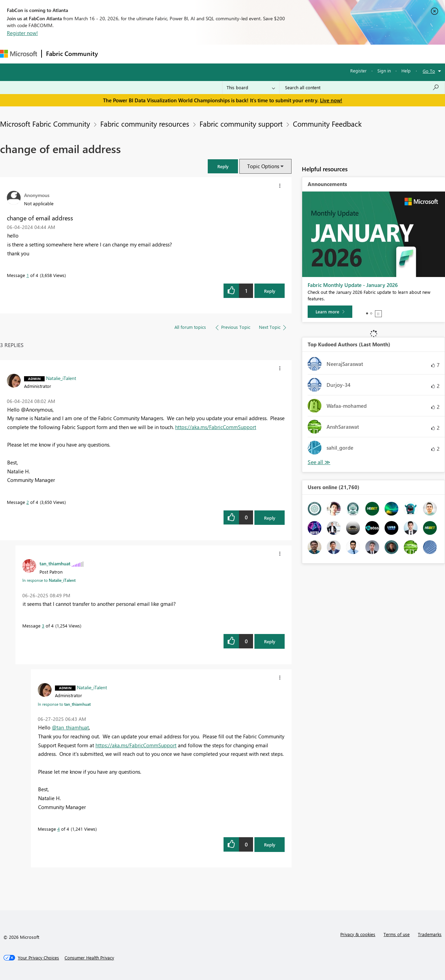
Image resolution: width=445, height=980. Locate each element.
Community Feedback (327, 124)
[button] (223, 166)
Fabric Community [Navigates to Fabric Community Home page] (72, 54)
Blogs (233, 54)
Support (289, 54)
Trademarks (430, 934)
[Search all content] (362, 88)
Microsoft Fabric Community (45, 124)
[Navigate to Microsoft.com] (19, 54)
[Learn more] (330, 312)
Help (406, 71)
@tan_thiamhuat (70, 727)
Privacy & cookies (358, 934)
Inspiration (144, 54)
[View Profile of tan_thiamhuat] (55, 563)
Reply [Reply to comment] (270, 518)
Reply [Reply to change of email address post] (270, 291)
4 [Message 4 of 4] (59, 829)
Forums (113, 54)
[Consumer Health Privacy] (89, 958)
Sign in (384, 71)
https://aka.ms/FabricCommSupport (216, 427)
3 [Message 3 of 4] (43, 626)
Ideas (172, 54)
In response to (49, 580)
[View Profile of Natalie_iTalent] (61, 378)
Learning (260, 54)
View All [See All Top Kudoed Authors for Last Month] (319, 462)
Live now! (331, 100)
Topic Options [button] (263, 166)
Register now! (22, 33)
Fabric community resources (145, 124)
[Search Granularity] (251, 88)
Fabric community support (241, 124)
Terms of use (397, 934)
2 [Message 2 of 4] (28, 502)
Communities (202, 54)
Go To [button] (429, 71)
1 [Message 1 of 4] (28, 275)
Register (358, 71)
